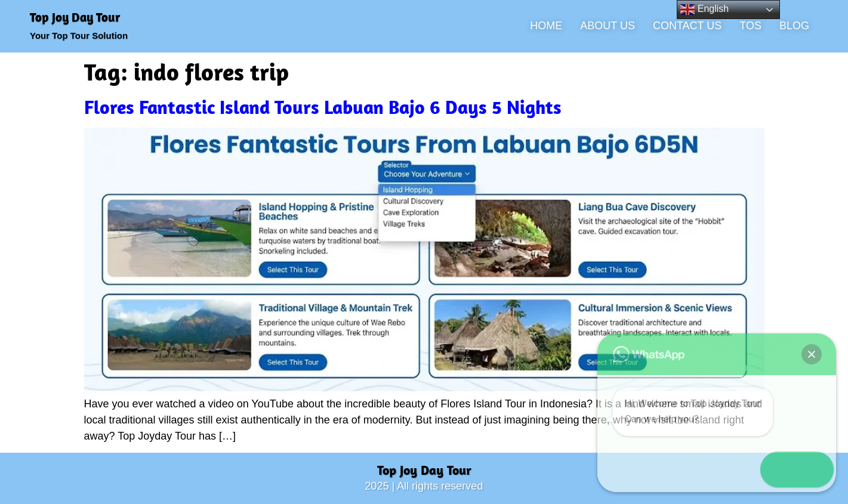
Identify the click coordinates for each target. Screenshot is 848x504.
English (704, 10)
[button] (813, 469)
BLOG (794, 26)
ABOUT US (608, 26)
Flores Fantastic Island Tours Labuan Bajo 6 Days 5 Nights (323, 107)
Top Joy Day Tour (75, 17)
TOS (750, 26)
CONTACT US (687, 26)
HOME (546, 26)
